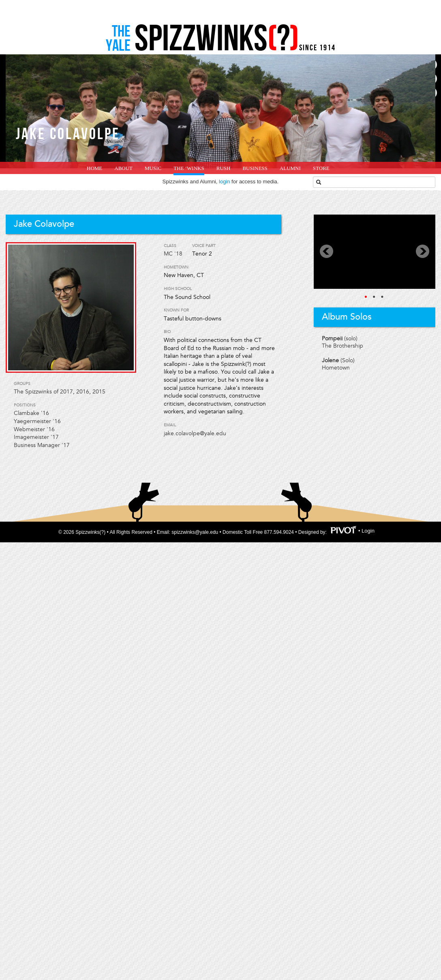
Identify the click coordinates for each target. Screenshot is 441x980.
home (94, 168)
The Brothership (343, 346)
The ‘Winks (189, 168)
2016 (83, 392)
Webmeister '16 (34, 429)
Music (153, 168)
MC (168, 254)
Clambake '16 (31, 413)
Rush (224, 168)
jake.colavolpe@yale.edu (195, 433)
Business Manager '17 (42, 445)
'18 (178, 254)
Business (255, 168)
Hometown (336, 368)
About (123, 168)
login (224, 182)
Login (368, 531)
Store (321, 168)
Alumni (290, 168)
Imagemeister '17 (36, 437)
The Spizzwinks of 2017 (43, 392)
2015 (99, 392)
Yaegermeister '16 (37, 421)
